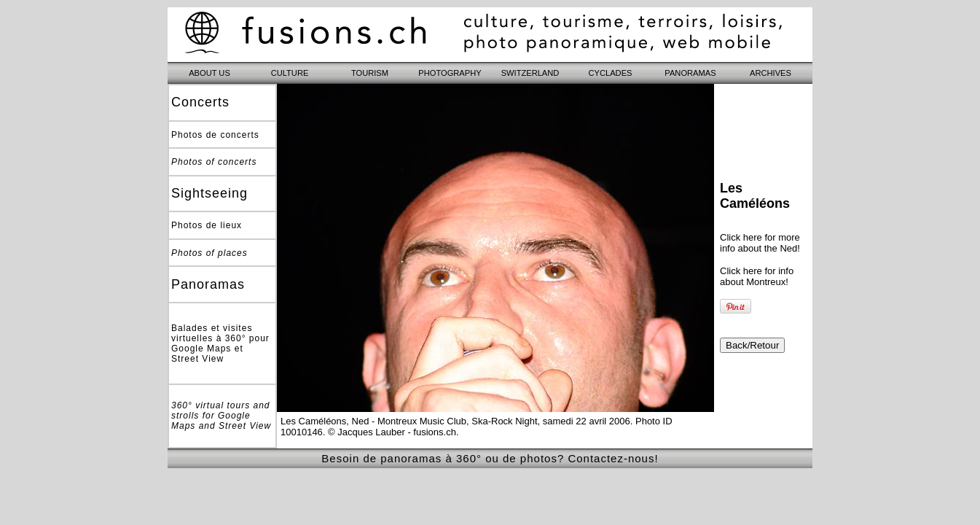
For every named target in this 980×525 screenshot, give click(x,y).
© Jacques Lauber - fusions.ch (392, 432)
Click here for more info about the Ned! (760, 243)
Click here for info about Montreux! (757, 276)
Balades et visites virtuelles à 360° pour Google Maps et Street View (220, 343)
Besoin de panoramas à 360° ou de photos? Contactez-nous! (490, 458)
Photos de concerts (215, 135)
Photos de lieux (207, 225)
